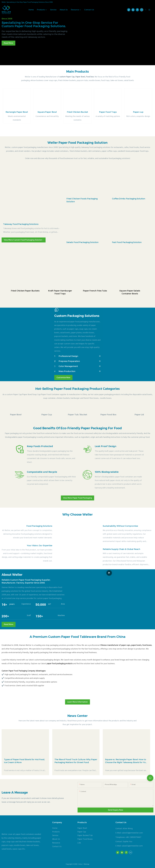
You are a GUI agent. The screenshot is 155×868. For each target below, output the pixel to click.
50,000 (41, 605)
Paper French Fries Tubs (95, 291)
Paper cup (138, 112)
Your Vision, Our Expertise (40, 546)
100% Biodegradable (107, 472)
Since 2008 (7, 19)
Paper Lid (139, 415)
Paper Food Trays (108, 112)
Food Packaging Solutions (39, 526)
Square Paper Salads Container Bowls (130, 292)
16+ (4, 605)
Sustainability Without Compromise (120, 526)
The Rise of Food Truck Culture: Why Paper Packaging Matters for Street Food (76, 761)
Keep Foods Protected (40, 446)
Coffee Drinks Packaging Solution (129, 199)
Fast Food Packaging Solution (127, 242)
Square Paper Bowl (47, 112)
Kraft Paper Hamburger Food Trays (60, 292)
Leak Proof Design (106, 446)
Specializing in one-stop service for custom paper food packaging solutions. (34, 24)
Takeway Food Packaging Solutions (21, 224)
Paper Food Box (108, 415)
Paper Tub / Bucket (77, 415)
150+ (39, 616)
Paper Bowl (16, 415)
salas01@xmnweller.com (132, 846)
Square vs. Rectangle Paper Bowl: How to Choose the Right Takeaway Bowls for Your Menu (126, 761)
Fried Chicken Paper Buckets (25, 291)
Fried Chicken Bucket (77, 112)
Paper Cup (47, 415)
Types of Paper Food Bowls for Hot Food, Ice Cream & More (24, 761)
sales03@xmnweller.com (132, 833)
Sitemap (86, 864)
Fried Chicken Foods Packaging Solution (82, 200)
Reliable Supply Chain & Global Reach (121, 549)
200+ (5, 616)
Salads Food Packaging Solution (82, 242)
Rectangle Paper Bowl (17, 112)
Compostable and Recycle (42, 472)
